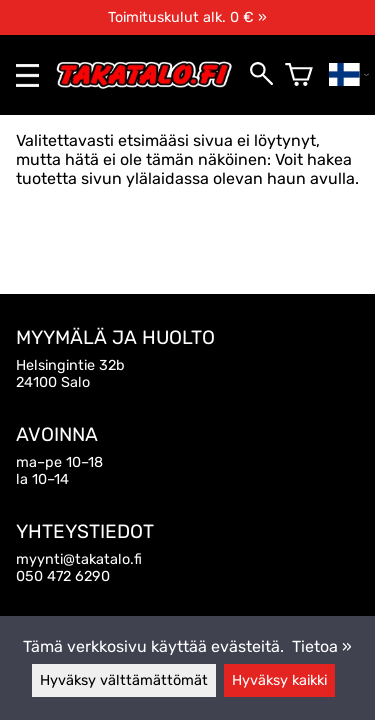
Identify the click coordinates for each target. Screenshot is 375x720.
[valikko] (27, 75)
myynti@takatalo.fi (79, 559)
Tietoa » (322, 646)
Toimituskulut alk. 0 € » (187, 17)
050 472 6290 (63, 576)
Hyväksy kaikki (279, 680)
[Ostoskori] (299, 75)
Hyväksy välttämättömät (124, 680)
